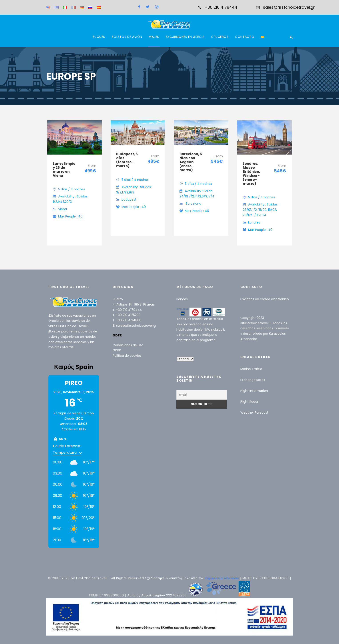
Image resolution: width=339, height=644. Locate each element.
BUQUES (99, 37)
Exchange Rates (253, 380)
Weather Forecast (254, 413)
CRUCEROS (220, 37)
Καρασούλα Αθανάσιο (222, 578)
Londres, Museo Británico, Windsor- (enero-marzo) (251, 174)
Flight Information (254, 391)
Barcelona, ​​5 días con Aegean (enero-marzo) (191, 162)
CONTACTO (245, 37)
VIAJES (154, 37)
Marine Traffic (251, 369)
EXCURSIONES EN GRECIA (185, 37)
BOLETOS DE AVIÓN (127, 37)
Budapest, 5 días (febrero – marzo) (127, 160)
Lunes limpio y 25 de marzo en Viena (64, 170)
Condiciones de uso (128, 345)
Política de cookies (127, 356)
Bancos (182, 299)
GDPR (117, 350)
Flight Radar (249, 402)
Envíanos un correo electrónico (265, 299)
